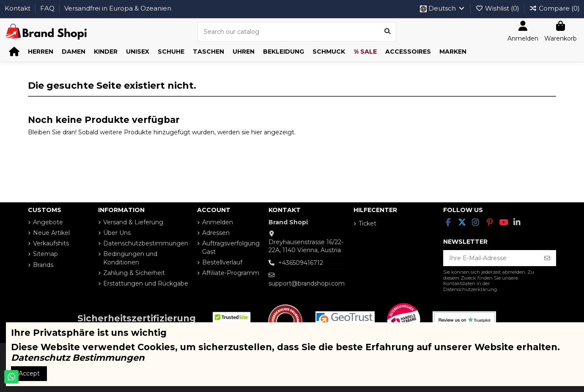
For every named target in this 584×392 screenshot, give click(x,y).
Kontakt (18, 8)
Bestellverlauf (222, 262)
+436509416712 (301, 263)
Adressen (216, 233)
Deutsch (443, 8)
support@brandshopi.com (307, 283)
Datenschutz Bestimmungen (78, 358)
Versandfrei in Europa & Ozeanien (118, 8)
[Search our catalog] (387, 31)
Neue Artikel (51, 233)
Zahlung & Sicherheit (134, 273)
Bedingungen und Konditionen (130, 258)
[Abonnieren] (547, 258)
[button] (41, 52)
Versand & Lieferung (133, 222)
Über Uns (117, 233)
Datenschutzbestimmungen (146, 243)
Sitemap (45, 254)
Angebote (48, 222)
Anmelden (218, 222)
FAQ (48, 8)
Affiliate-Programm (231, 273)
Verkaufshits (51, 243)
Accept (29, 373)
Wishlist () (498, 8)
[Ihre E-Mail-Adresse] (491, 258)
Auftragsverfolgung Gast (231, 248)
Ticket (367, 223)
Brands (43, 265)
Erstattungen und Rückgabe (146, 283)
